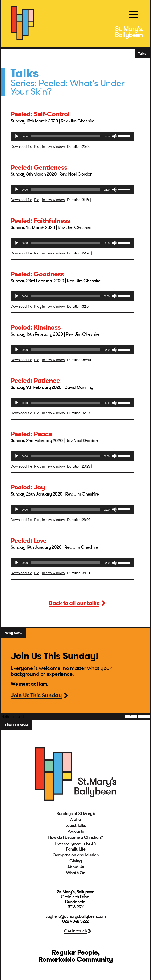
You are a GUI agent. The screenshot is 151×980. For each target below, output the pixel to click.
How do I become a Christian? (75, 837)
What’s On (76, 873)
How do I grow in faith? (75, 843)
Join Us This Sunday (36, 696)
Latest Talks (76, 825)
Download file (21, 147)
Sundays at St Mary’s (76, 814)
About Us (76, 867)
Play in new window (49, 147)
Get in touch (75, 931)
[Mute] (114, 136)
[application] (72, 136)
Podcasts (76, 831)
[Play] (17, 136)
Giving (75, 861)
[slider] (66, 136)
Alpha (75, 819)
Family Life (76, 849)
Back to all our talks (74, 604)
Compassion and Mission (76, 855)
